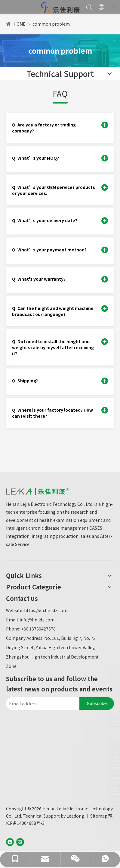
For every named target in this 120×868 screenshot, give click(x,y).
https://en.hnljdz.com (46, 610)
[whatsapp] (10, 841)
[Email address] (41, 704)
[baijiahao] (20, 841)
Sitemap (99, 816)
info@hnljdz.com (37, 620)
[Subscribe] (97, 704)
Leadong (75, 816)
